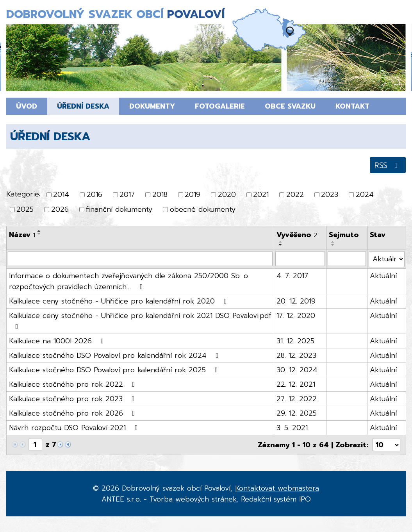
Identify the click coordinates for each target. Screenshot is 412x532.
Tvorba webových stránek (193, 499)
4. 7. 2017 (292, 276)
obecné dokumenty (203, 210)
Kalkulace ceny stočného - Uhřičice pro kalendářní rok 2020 (119, 301)
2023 (330, 195)
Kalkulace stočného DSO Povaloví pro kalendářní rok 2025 (115, 370)
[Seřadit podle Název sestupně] (39, 234)
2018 (160, 195)
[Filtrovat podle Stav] (386, 259)
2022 (295, 195)
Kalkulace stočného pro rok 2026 (74, 413)
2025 (25, 210)
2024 (365, 195)
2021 (261, 195)
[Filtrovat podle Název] (140, 259)
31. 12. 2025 (295, 341)
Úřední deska (83, 106)
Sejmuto (344, 235)
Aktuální (383, 276)
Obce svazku (290, 106)
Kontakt (352, 106)
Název (22, 235)
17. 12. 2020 (296, 316)
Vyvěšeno (297, 235)
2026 (60, 210)
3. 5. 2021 (292, 428)
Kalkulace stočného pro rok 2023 (73, 399)
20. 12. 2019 (296, 301)
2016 (95, 195)
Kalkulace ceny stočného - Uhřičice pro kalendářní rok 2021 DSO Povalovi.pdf (140, 320)
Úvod (27, 106)
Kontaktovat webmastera (277, 488)
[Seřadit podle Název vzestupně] (39, 231)
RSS (388, 165)
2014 (61, 195)
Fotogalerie (220, 106)
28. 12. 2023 (296, 355)
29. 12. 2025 (297, 413)
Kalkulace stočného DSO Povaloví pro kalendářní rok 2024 (115, 355)
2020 (227, 195)
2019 (193, 195)
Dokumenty (152, 106)
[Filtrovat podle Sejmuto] (347, 259)
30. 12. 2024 (297, 370)
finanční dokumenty (119, 210)
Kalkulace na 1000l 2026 (58, 341)
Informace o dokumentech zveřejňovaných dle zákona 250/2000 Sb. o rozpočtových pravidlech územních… (128, 281)
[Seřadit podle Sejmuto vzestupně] (333, 242)
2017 (127, 195)
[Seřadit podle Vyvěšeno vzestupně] (281, 242)
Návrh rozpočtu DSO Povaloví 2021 (75, 428)
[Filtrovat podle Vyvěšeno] (300, 259)
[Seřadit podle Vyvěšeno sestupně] (281, 245)
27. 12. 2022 (297, 399)
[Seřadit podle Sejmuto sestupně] (333, 245)
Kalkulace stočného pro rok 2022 (74, 384)
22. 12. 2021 (296, 384)
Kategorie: (23, 194)
